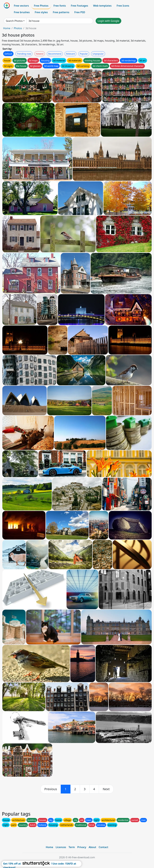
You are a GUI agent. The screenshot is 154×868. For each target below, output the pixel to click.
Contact (103, 847)
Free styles (41, 12)
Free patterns (61, 12)
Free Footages (79, 6)
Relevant (71, 54)
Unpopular (98, 54)
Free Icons (123, 6)
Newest (40, 54)
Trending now (24, 54)
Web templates (102, 6)
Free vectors (21, 6)
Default (8, 54)
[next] (106, 789)
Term (72, 847)
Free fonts (60, 6)
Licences (61, 847)
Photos (18, 28)
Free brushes (22, 12)
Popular (84, 54)
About (92, 847)
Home (7, 28)
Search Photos (14, 21)
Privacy (82, 847)
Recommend (55, 54)
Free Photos (41, 6)
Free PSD (80, 12)
